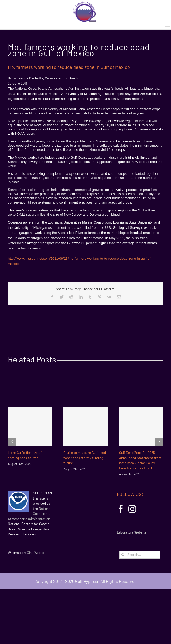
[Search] (123, 555)
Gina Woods (35, 553)
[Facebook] (121, 509)
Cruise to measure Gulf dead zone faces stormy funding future (85, 458)
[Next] (159, 442)
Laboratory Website (132, 532)
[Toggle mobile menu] (168, 26)
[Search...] (140, 555)
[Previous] (12, 442)
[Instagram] (132, 509)
